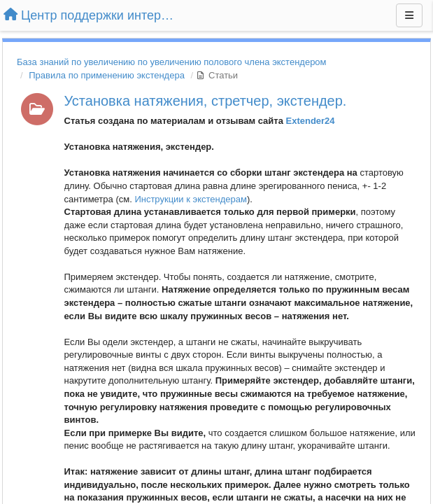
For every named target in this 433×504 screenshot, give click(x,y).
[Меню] (409, 15)
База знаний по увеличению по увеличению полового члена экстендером (172, 62)
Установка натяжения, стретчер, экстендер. (206, 101)
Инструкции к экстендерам (191, 199)
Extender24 (310, 121)
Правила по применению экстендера (107, 75)
